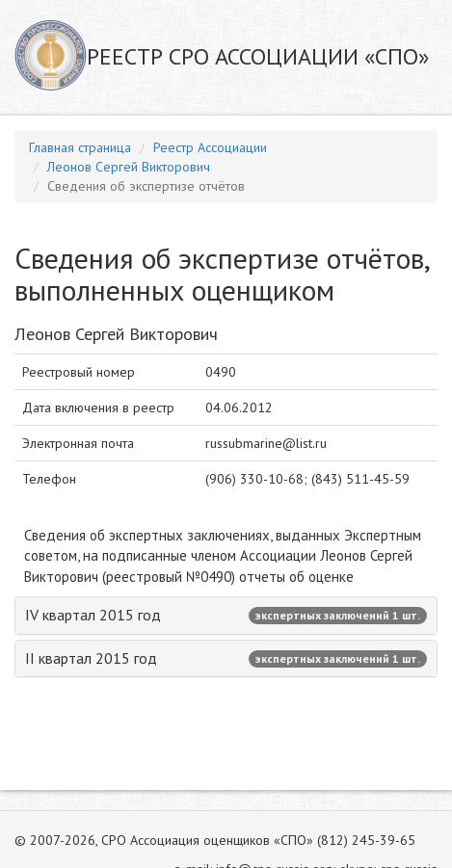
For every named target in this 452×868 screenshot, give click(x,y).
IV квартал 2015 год (226, 615)
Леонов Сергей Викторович (129, 167)
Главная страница (80, 147)
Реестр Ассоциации (210, 147)
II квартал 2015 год (226, 658)
